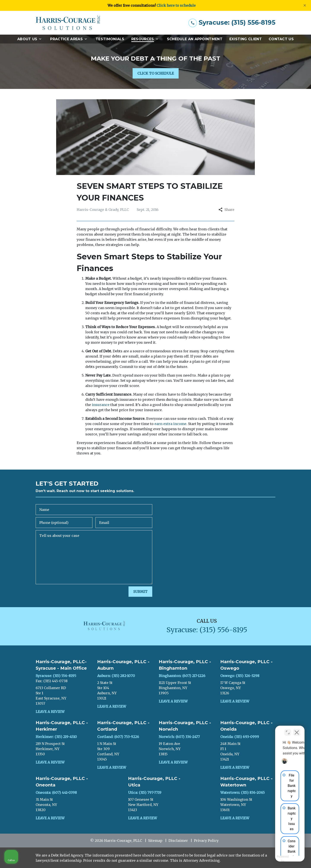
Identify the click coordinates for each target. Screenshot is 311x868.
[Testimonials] (110, 39)
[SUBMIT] (140, 592)
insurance (101, 405)
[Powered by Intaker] (274, 859)
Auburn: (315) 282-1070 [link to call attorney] (116, 676)
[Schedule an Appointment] (195, 39)
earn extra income (170, 424)
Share (226, 210)
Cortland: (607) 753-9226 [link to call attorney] (118, 737)
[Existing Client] (246, 39)
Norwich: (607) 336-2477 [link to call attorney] (179, 737)
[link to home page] (68, 23)
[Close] (305, 5)
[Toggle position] (288, 730)
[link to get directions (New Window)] (63, 696)
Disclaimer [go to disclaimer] (178, 841)
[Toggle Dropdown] (41, 39)
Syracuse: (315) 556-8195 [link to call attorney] (56, 676)
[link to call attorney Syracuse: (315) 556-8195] (232, 23)
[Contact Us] (281, 39)
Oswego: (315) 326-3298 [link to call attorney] (240, 676)
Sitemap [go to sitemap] (155, 841)
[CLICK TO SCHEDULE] (156, 73)
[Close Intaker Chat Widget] (297, 730)
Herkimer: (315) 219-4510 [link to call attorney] (56, 737)
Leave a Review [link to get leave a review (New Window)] (50, 712)
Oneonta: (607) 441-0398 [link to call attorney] (56, 793)
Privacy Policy (206, 841)
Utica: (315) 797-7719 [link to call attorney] (145, 793)
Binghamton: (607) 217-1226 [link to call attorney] (182, 676)
